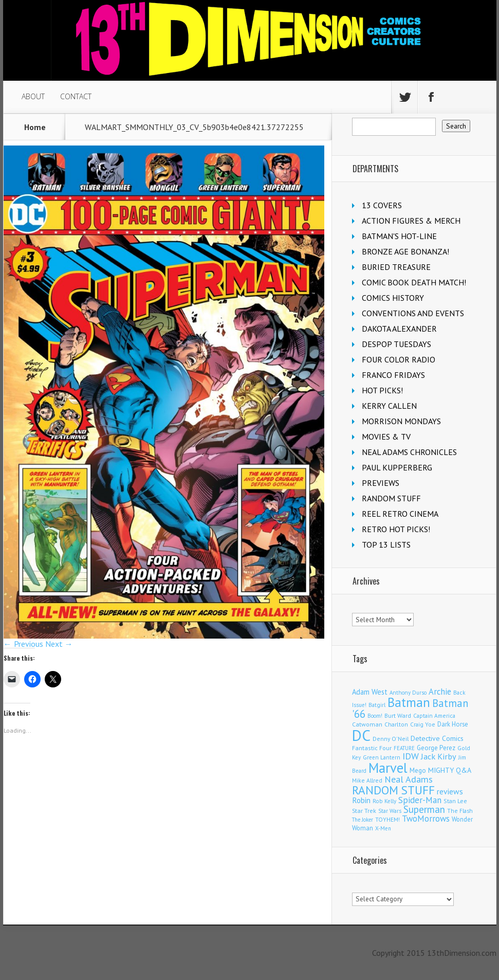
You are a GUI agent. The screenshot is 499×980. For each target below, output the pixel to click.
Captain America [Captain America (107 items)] (434, 715)
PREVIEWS (381, 483)
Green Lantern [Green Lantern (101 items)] (382, 757)
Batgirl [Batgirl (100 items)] (377, 705)
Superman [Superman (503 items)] (424, 809)
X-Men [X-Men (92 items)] (383, 828)
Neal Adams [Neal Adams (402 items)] (409, 779)
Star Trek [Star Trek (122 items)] (364, 811)
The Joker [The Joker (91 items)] (363, 820)
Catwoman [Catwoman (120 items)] (367, 724)
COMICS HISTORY (393, 298)
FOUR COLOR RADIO (399, 359)
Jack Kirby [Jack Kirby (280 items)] (439, 756)
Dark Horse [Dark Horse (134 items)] (453, 724)
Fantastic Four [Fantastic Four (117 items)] (372, 748)
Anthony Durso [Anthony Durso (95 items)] (408, 693)
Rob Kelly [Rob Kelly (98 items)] (384, 801)
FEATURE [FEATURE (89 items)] (404, 748)
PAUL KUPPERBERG (397, 467)
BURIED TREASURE (396, 267)
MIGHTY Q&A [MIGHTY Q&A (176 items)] (450, 770)
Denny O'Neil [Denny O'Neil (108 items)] (391, 739)
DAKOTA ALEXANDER (399, 329)
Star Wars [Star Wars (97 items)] (390, 811)
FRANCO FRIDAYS (393, 375)
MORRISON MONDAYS (401, 421)
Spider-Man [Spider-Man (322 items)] (420, 800)
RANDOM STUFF (391, 498)
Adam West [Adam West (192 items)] (370, 692)
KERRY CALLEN (389, 406)
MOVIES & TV (386, 437)
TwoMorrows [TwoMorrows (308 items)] (426, 819)
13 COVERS (382, 205)
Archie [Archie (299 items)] (440, 692)
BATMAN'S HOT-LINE (399, 236)
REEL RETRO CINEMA (400, 514)
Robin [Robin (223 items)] (361, 800)
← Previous (23, 644)
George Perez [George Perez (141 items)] (436, 748)
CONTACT (76, 96)
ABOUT (33, 96)
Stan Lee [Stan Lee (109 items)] (455, 801)
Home (35, 127)
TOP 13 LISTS (386, 545)
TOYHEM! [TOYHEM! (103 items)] (387, 819)
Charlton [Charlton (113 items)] (396, 724)
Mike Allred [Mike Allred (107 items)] (367, 780)
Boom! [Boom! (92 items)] (375, 716)
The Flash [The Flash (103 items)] (460, 811)
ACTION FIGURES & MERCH (411, 221)
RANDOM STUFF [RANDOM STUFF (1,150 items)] (393, 790)
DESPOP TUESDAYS (396, 344)
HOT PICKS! (382, 390)
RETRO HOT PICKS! (396, 529)
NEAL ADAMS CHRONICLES (409, 452)
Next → (59, 644)
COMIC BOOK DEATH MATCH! (414, 282)
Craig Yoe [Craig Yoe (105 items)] (423, 724)
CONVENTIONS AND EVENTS (413, 313)
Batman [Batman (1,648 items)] (409, 702)
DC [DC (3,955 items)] (361, 735)
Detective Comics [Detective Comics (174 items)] (437, 738)
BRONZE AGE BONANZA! (405, 251)
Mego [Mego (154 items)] (418, 770)
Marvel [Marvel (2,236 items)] (388, 768)
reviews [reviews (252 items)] (450, 791)
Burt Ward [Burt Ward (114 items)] (398, 715)
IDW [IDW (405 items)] (411, 756)
